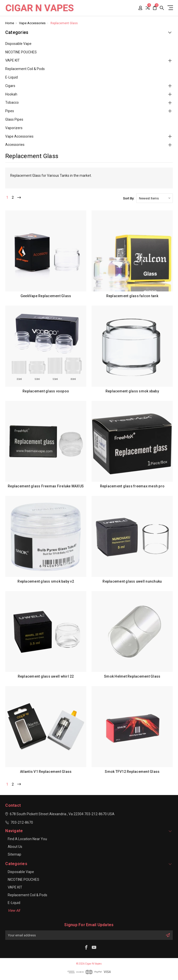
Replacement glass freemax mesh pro (132, 486)
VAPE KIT (12, 60)
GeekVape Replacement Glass (46, 296)
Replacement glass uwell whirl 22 (46, 676)
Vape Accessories (19, 136)
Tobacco (12, 102)
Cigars (10, 86)
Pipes (10, 111)
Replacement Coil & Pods (25, 69)
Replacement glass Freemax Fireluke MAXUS (46, 486)
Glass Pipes (14, 119)
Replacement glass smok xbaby (132, 391)
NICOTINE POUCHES (21, 52)
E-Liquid (11, 77)
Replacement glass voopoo (46, 391)
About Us (15, 847)
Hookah (11, 94)
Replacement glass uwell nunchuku (132, 581)
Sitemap (14, 854)
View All (14, 910)
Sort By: (129, 198)
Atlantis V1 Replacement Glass (46, 772)
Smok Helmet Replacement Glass (132, 676)
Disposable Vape (18, 44)
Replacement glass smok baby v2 (46, 581)
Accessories (15, 145)
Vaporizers (14, 128)
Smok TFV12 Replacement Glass (132, 772)
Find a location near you (27, 839)
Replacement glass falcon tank (132, 296)
